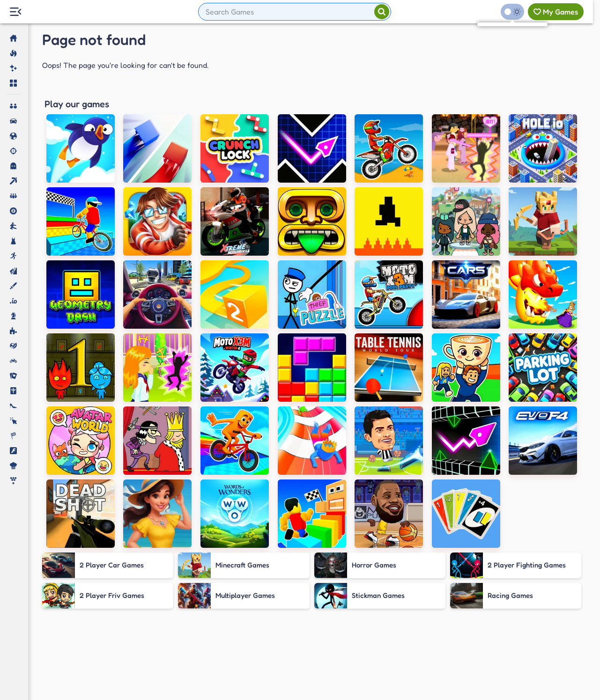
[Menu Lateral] (15, 12)
